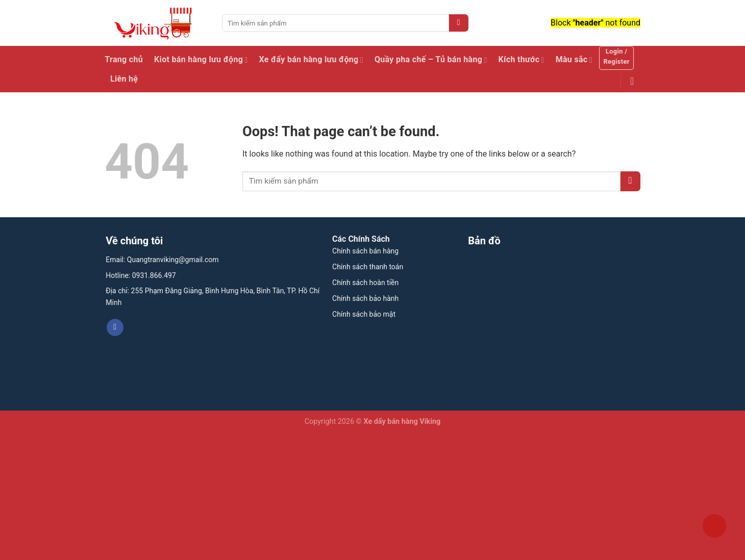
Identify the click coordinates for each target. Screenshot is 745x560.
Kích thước (521, 60)
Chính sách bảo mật (364, 314)
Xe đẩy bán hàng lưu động (311, 60)
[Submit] (459, 23)
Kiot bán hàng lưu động (201, 60)
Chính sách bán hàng (365, 251)
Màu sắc (574, 60)
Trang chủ (124, 59)
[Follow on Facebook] (115, 327)
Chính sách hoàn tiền (365, 283)
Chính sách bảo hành (365, 298)
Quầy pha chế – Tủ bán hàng (431, 60)
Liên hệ (124, 79)
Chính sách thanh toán (368, 267)
